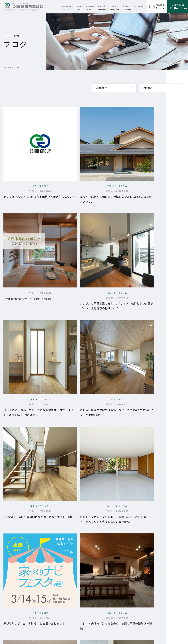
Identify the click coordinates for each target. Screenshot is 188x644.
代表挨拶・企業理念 (118, 546)
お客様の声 (109, 567)
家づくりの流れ (78, 573)
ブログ (137, 549)
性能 (71, 559)
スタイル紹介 (140, 557)
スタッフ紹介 (114, 551)
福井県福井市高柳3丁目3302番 (28, 548)
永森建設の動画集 (79, 583)
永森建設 (8, 67)
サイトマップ (157, 541)
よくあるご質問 (78, 578)
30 (65, 465)
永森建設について (74, 549)
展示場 (137, 565)
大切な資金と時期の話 (82, 569)
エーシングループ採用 (162, 557)
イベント (108, 558)
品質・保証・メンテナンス (84, 564)
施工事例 (138, 541)
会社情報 (108, 541)
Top (72, 541)
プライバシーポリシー (162, 549)
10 (49, 465)
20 (57, 465)
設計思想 (74, 554)
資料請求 (138, 574)
